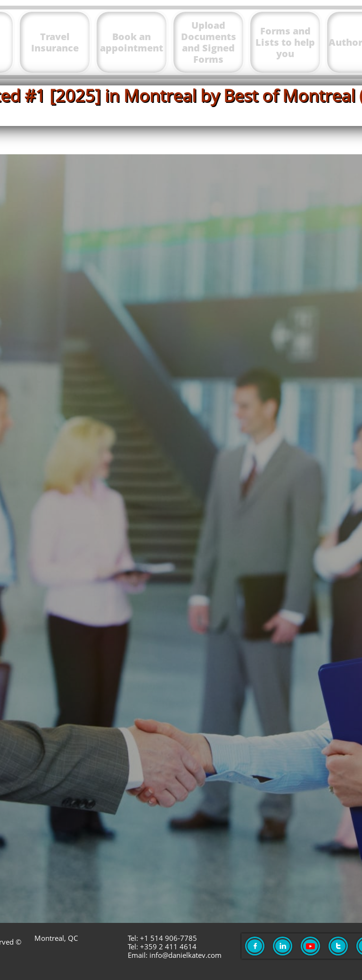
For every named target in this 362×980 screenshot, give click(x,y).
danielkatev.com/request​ (256, 809)
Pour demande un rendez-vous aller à (120, 809)
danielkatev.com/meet (257, 462)
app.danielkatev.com (211, 279)
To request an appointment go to (119, 764)
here (306, 350)
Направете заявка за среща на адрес (120, 786)
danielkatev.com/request (246, 764)
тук (297, 384)
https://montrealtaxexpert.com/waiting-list (238, 666)
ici (304, 418)
